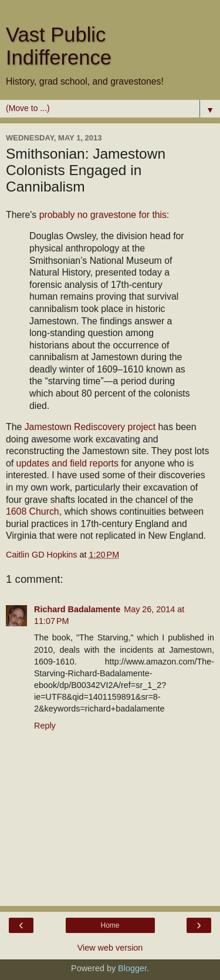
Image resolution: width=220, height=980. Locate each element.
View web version (110, 948)
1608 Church (33, 511)
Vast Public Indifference (59, 46)
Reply (45, 726)
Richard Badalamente (77, 609)
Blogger (132, 968)
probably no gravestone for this (103, 215)
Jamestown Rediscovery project (90, 427)
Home (110, 925)
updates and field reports (67, 463)
